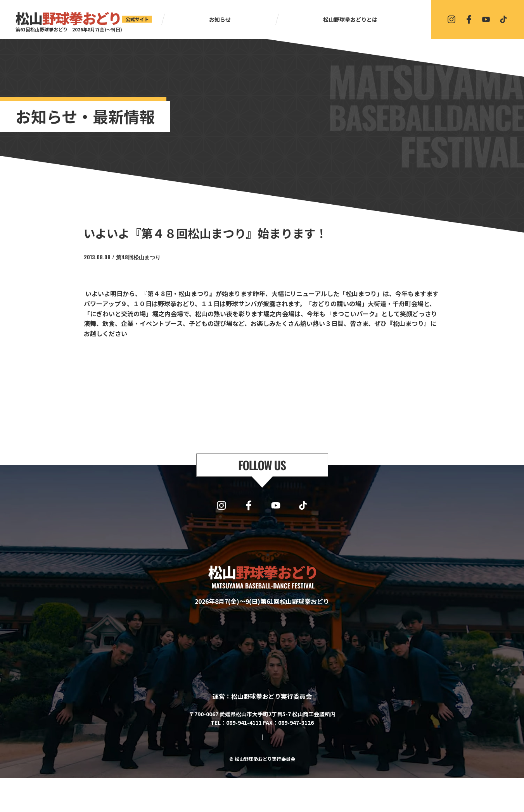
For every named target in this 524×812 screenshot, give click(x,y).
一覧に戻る (266, 374)
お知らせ (220, 19)
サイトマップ (231, 771)
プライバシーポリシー (282, 771)
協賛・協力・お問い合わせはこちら (262, 748)
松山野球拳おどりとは (350, 19)
